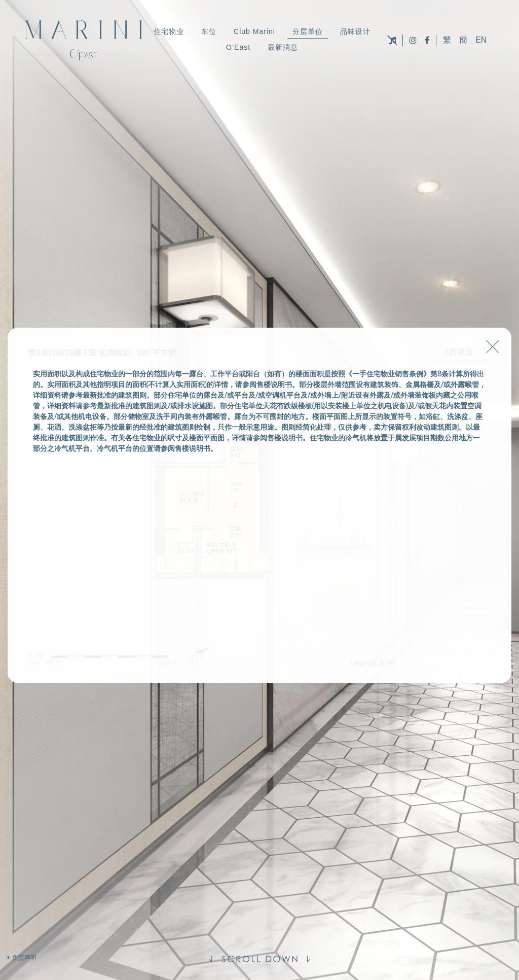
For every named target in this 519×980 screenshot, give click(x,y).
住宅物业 (169, 31)
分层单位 (308, 31)
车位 (209, 31)
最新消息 (283, 47)
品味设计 (355, 31)
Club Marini (254, 31)
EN (481, 40)
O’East (238, 47)
